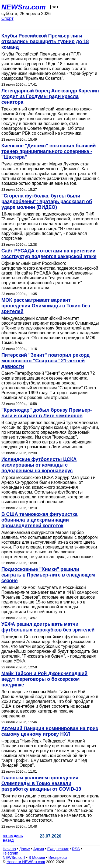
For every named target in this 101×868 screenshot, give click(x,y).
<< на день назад (13, 838)
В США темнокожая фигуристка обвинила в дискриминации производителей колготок (39, 520)
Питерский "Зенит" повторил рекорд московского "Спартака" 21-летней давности (46, 361)
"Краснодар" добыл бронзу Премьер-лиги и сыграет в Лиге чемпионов (47, 413)
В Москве (37, 857)
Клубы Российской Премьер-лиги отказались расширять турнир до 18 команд (45, 41)
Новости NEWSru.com (26, 862)
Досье (25, 849)
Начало (9, 849)
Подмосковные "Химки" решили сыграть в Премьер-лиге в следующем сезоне (48, 575)
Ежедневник (58, 849)
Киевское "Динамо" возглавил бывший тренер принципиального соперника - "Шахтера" (49, 151)
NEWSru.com (24, 7)
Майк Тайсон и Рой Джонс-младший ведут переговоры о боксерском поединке (44, 679)
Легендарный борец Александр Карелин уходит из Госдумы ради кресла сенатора (50, 96)
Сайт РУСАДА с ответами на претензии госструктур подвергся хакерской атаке (49, 254)
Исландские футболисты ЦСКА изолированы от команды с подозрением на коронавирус (39, 465)
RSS (76, 849)
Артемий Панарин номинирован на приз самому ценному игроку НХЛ (50, 731)
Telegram (11, 853)
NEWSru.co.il (14, 857)
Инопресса (58, 857)
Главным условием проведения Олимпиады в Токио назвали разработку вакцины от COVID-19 (41, 783)
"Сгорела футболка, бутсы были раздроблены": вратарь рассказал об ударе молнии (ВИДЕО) (47, 202)
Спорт (7, 18)
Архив (39, 849)
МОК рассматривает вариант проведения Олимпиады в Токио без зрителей (46, 306)
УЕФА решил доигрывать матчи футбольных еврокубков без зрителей (48, 627)
